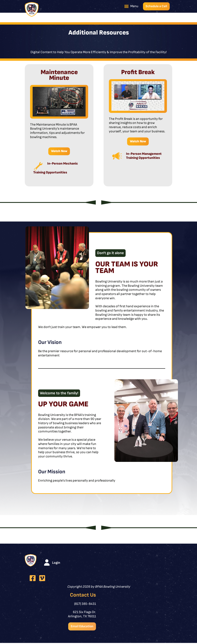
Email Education (81, 627)
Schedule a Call (156, 6)
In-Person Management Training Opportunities (144, 157)
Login (56, 563)
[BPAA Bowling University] (32, 9)
